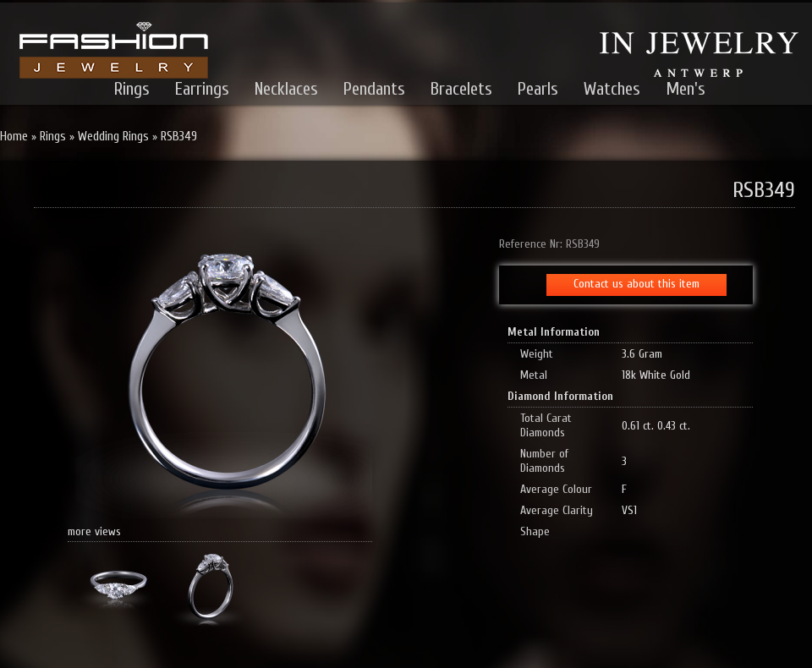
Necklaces (286, 89)
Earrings (202, 89)
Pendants (374, 89)
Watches (612, 89)
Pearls (538, 89)
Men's (686, 89)
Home (14, 137)
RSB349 (179, 137)
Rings (132, 89)
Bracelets (461, 89)
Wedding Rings (113, 137)
